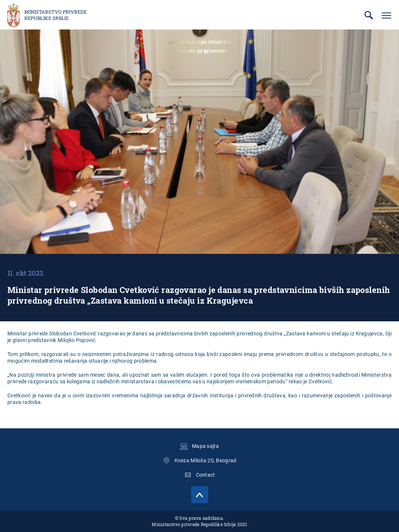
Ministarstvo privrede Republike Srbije (56, 15)
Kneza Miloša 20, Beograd (206, 460)
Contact (206, 475)
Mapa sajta (205, 446)
